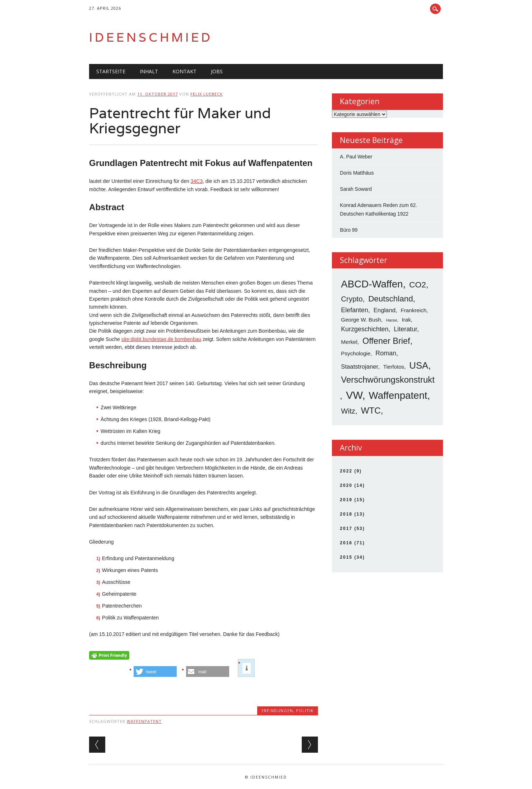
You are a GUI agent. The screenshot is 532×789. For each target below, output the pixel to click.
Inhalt (149, 71)
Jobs (217, 71)
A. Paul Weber (356, 157)
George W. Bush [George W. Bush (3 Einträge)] (361, 320)
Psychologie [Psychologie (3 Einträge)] (356, 353)
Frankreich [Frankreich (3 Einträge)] (413, 310)
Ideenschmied (151, 37)
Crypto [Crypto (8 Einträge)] (352, 299)
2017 (346, 529)
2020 (346, 485)
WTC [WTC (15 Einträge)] (371, 410)
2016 (346, 543)
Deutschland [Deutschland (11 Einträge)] (390, 299)
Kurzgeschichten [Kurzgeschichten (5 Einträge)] (365, 329)
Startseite (111, 71)
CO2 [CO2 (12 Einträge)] (418, 285)
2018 (346, 514)
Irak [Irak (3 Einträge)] (406, 320)
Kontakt (184, 71)
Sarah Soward (356, 189)
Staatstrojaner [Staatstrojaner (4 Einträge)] (359, 367)
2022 (346, 471)
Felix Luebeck (207, 94)
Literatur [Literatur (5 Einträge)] (405, 329)
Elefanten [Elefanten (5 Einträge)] (355, 310)
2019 (346, 500)
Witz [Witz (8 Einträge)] (348, 411)
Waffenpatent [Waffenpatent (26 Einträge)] (398, 395)
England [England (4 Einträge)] (385, 310)
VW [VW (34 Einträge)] (354, 395)
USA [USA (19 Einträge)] (419, 365)
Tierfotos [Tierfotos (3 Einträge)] (394, 367)
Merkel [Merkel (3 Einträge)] (349, 342)
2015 (346, 557)
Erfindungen (277, 710)
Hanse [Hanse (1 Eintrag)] (392, 320)
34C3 (197, 181)
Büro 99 (349, 230)
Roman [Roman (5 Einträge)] (386, 353)
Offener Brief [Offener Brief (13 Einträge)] (386, 341)
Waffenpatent (144, 721)
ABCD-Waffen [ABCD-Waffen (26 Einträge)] (372, 284)
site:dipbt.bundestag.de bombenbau (161, 339)
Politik (305, 710)
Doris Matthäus (357, 173)
